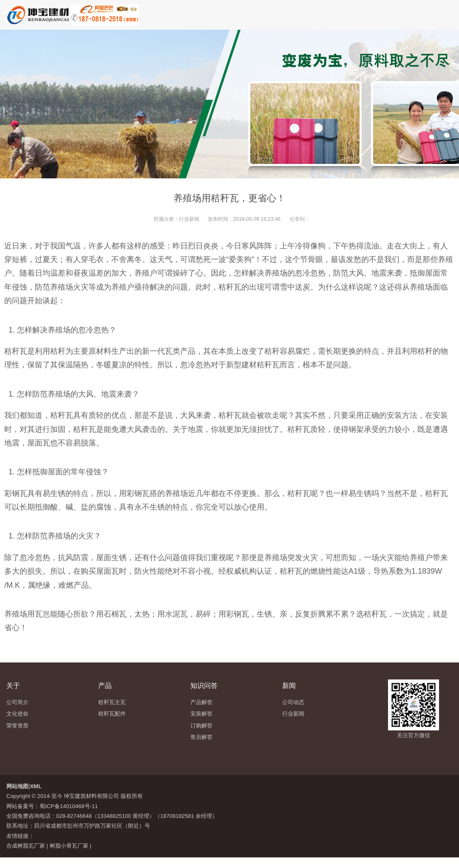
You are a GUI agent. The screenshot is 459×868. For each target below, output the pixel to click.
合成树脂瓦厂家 (26, 846)
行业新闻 (189, 219)
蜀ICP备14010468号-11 (69, 806)
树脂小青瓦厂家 (69, 846)
